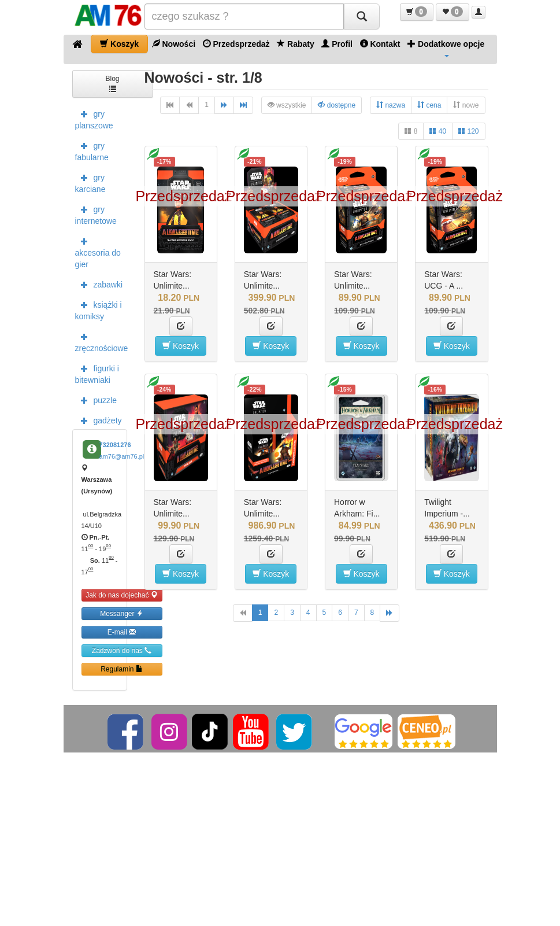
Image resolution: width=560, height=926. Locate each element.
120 (468, 131)
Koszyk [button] (181, 346)
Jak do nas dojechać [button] (122, 595)
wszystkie (287, 105)
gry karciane (90, 182)
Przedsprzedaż (236, 44)
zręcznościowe (101, 341)
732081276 (115, 445)
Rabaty (296, 44)
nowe (466, 105)
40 (438, 131)
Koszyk (119, 44)
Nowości (174, 44)
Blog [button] (112, 83)
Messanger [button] (122, 613)
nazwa (391, 105)
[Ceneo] (427, 731)
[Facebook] (126, 731)
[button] (417, 12)
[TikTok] (210, 731)
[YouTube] (252, 731)
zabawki (99, 284)
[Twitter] (295, 731)
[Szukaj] (362, 16)
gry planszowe (94, 119)
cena (429, 105)
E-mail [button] (122, 632)
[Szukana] (244, 16)
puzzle (96, 400)
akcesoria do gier (98, 252)
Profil (337, 44)
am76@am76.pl (122, 456)
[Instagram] (170, 731)
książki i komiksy (99, 309)
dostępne (337, 105)
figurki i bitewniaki (97, 373)
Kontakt (380, 44)
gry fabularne (92, 150)
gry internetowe (96, 214)
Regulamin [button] (122, 669)
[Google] (364, 731)
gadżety (99, 420)
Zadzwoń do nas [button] (122, 650)
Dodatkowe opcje (446, 48)
